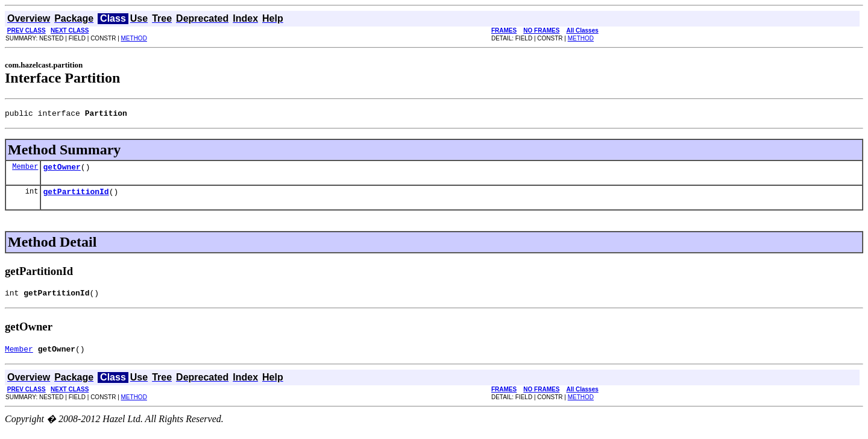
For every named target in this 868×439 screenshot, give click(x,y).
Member (25, 170)
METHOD (134, 38)
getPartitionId (76, 197)
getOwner (61, 170)
